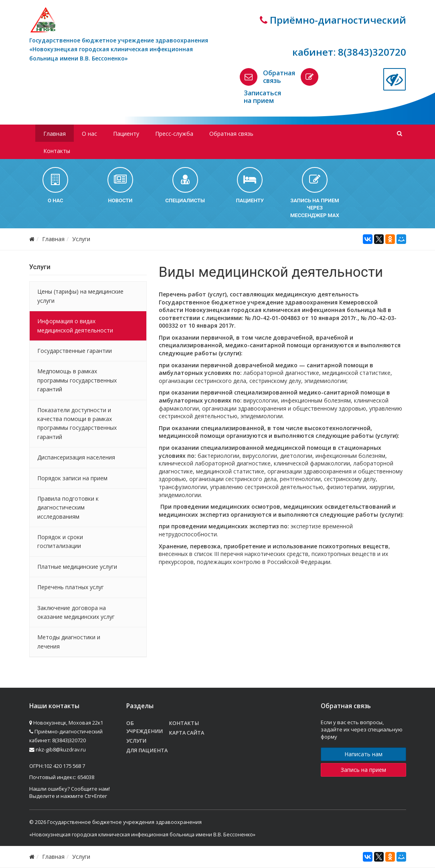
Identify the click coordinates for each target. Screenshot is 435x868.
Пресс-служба (174, 134)
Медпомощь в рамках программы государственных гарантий (77, 380)
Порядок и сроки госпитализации (60, 541)
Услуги (81, 239)
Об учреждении (145, 727)
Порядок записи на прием (72, 478)
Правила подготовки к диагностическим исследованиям (68, 508)
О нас (89, 134)
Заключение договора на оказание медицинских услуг (76, 612)
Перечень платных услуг (71, 587)
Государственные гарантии (75, 351)
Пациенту (126, 134)
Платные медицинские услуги (77, 567)
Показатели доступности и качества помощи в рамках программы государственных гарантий (77, 423)
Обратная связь (279, 77)
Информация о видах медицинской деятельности (75, 325)
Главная (55, 134)
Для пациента (147, 750)
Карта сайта (186, 733)
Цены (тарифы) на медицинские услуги (80, 296)
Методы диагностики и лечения (69, 641)
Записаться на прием (262, 97)
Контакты (57, 151)
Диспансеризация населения (76, 457)
